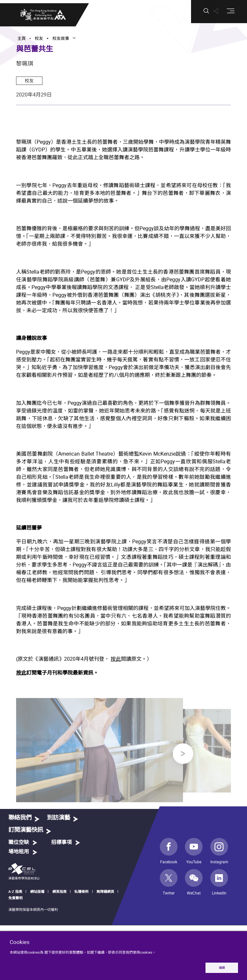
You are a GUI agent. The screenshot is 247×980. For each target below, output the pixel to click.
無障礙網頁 (105, 891)
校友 (29, 81)
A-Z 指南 (15, 891)
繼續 (222, 968)
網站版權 (37, 891)
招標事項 (61, 842)
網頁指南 (59, 891)
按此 (116, 660)
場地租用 (19, 852)
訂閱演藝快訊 (26, 830)
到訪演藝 (59, 818)
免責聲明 (15, 898)
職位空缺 (19, 842)
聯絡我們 (20, 818)
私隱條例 (81, 891)
